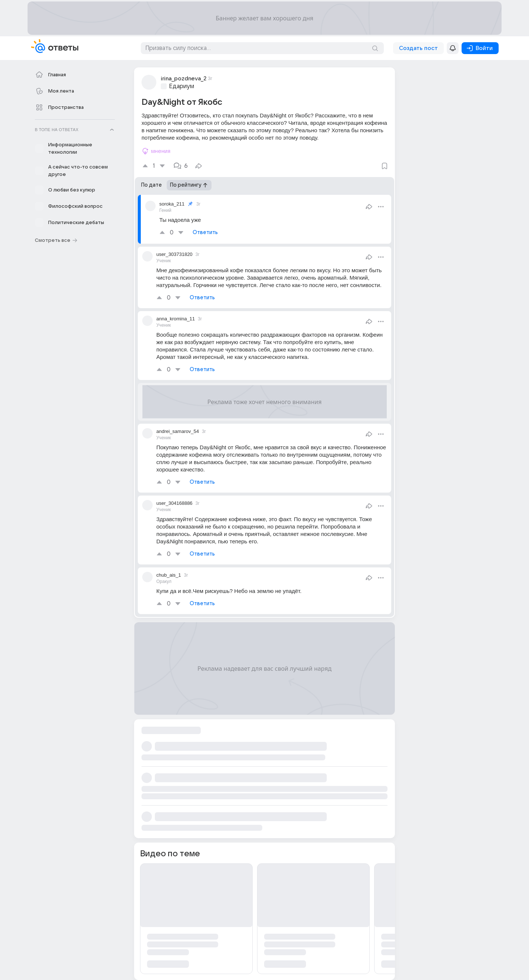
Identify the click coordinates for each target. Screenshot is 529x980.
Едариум (182, 86)
